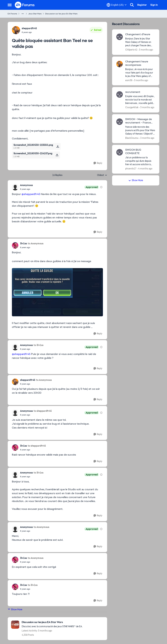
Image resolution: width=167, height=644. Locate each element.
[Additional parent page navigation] (23, 14)
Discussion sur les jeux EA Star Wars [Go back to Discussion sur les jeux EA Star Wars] (61, 14)
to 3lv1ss (38, 345)
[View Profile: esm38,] (120, 64)
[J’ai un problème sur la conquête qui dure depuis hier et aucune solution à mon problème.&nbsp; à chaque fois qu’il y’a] (140, 161)
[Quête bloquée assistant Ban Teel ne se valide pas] (26, 189)
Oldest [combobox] (102, 175)
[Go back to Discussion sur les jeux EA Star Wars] (52, 622)
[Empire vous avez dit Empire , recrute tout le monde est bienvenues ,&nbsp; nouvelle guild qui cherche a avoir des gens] (140, 100)
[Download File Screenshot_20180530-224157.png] (57, 155)
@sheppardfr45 (31, 194)
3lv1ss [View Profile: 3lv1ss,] (23, 243)
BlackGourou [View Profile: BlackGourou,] (132, 138)
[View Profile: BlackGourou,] (120, 122)
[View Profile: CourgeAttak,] (120, 94)
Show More (15, 609)
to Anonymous (36, 243)
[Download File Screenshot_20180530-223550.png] (58, 146)
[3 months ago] (145, 50)
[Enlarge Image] (57, 292)
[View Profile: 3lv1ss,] (15, 245)
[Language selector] (117, 5)
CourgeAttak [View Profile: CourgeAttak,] (132, 107)
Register (142, 5)
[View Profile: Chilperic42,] (120, 37)
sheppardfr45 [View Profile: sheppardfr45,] (29, 28)
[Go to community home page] (25, 5)
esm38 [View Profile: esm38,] (129, 80)
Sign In (154, 5)
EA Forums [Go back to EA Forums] (12, 14)
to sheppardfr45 (43, 411)
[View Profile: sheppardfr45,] (16, 30)
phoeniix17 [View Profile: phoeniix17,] (131, 168)
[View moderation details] (101, 187)
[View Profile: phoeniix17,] (120, 152)
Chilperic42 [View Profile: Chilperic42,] (131, 50)
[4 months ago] (145, 168)
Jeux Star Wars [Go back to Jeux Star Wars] (35, 14)
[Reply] (98, 163)
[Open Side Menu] (10, 5)
